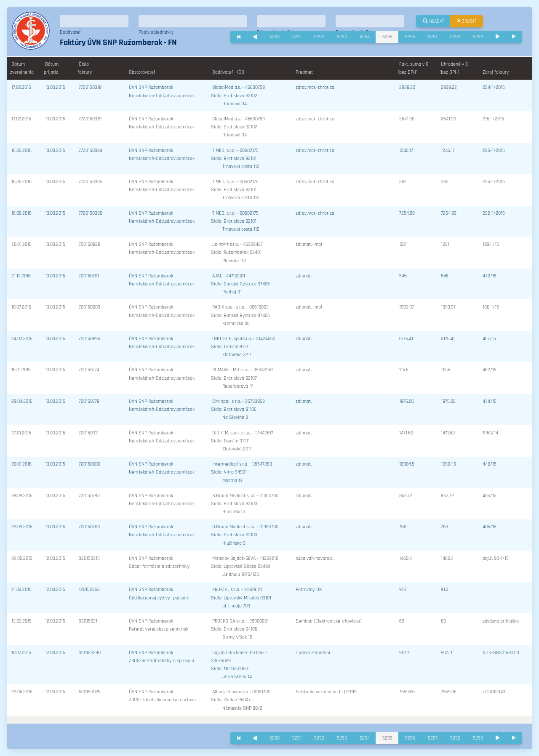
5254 (365, 37)
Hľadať (434, 21)
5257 (433, 37)
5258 (455, 37)
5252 (319, 37)
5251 (297, 37)
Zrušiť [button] (467, 21)
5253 (342, 37)
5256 (410, 37)
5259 (478, 37)
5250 (275, 37)
